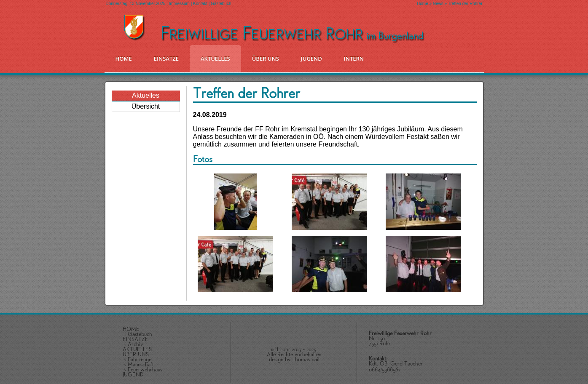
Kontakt (200, 4)
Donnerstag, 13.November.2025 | (137, 4)
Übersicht (146, 106)
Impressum (179, 4)
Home (423, 4)
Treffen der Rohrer (465, 4)
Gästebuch (221, 4)
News (438, 4)
